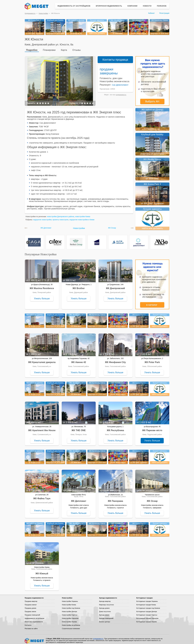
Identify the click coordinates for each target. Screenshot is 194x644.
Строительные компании (71, 626)
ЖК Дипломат (46, 226)
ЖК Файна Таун (42, 496)
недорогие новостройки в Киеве (82, 218)
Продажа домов (30, 606)
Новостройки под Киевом (71, 606)
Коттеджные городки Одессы (147, 613)
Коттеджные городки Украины (147, 599)
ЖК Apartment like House (42, 428)
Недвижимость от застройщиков (74, 6)
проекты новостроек (60, 218)
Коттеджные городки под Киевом (148, 606)
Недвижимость (30, 13)
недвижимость (121, 93)
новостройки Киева (83, 214)
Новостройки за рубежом (71, 623)
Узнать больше (42, 296)
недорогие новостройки (42, 218)
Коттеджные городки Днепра (147, 609)
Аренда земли (104, 613)
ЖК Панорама (115, 499)
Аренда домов (104, 606)
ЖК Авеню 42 (79, 360)
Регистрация (164, 13)
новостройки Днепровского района (60, 214)
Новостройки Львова (69, 620)
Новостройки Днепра (70, 609)
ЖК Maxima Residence (42, 286)
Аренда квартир (105, 599)
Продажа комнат (31, 603)
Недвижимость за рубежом (35, 616)
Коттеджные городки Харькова (147, 616)
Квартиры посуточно (107, 603)
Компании (132, 6)
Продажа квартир (31, 599)
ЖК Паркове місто (152, 428)
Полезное (162, 6)
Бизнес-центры (105, 620)
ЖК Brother (79, 286)
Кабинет (152, 13)
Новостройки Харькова (70, 616)
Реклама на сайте (31, 626)
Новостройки (43, 13)
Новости (147, 6)
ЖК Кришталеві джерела (42, 360)
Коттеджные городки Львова (147, 620)
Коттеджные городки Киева (146, 603)
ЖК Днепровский (115, 286)
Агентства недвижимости (34, 620)
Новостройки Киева (69, 603)
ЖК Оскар (112, 226)
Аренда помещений (106, 616)
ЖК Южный (42, 571)
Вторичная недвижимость (109, 6)
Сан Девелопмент (120, 83)
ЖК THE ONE (79, 428)
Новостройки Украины (70, 599)
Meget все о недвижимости (35, 639)
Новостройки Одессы (70, 613)
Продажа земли (30, 609)
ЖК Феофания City (115, 360)
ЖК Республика (115, 428)
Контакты (28, 623)
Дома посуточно (105, 609)
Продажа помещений (32, 613)
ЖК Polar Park (152, 360)
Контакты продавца (115, 57)
